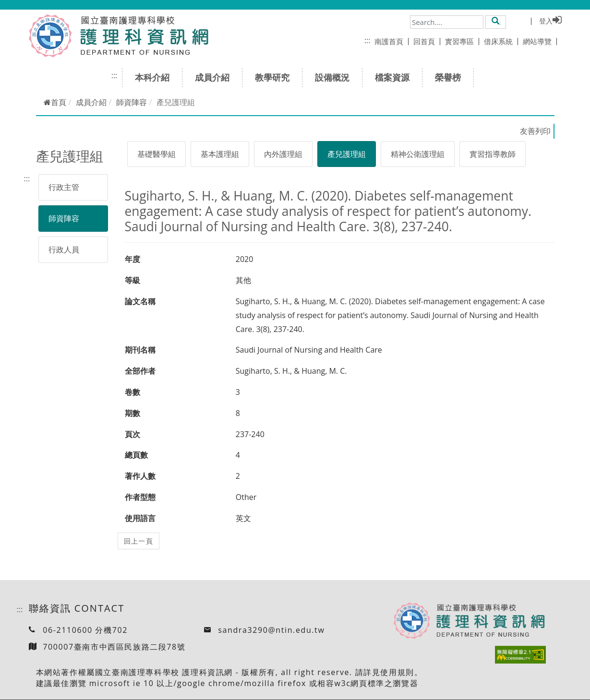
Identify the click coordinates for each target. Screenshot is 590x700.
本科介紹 (155, 77)
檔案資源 (395, 77)
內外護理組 (283, 154)
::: (367, 40)
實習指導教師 (493, 154)
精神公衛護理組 (418, 154)
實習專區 (462, 41)
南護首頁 (391, 41)
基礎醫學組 (157, 154)
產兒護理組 (347, 154)
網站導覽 (540, 41)
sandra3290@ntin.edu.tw (271, 630)
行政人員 (64, 249)
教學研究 (275, 77)
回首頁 (427, 41)
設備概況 (335, 77)
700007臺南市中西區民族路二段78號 (114, 647)
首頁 (55, 102)
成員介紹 (215, 77)
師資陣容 (132, 102)
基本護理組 (220, 154)
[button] (496, 22)
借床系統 (501, 41)
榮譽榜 (451, 77)
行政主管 (64, 187)
